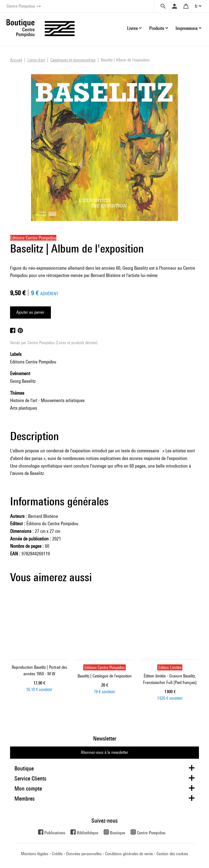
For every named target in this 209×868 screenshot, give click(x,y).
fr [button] (196, 6)
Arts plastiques (24, 408)
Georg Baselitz (23, 381)
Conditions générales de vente (129, 854)
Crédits (57, 854)
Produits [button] (157, 28)
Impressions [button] (187, 28)
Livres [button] (132, 28)
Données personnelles (84, 854)
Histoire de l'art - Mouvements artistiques (47, 400)
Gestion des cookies (172, 854)
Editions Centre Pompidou (33, 362)
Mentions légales (35, 854)
